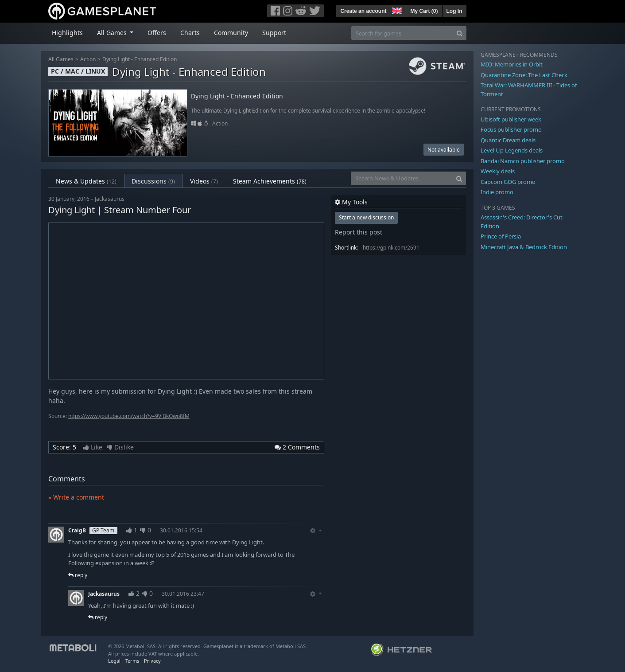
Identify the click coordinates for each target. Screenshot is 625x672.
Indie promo (497, 192)
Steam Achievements (270, 181)
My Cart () (424, 11)
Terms (132, 661)
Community (231, 33)
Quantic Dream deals (508, 140)
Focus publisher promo (511, 129)
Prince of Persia (501, 236)
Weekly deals (498, 171)
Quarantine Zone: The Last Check (524, 75)
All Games (61, 59)
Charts (190, 33)
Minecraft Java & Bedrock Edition (524, 247)
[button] (396, 10)
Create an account (363, 11)
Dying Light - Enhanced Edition (140, 59)
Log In (454, 11)
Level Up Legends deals (512, 150)
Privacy (152, 661)
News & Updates (86, 181)
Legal (114, 661)
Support (274, 33)
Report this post (359, 232)
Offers (157, 33)
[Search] (460, 33)
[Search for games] (402, 33)
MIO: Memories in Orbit (512, 64)
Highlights (67, 33)
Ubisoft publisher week (511, 119)
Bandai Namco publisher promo (523, 161)
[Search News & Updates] (402, 178)
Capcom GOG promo (508, 182)
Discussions (153, 181)
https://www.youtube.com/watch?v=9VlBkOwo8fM (129, 416)
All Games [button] (113, 33)
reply (78, 575)
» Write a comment (76, 497)
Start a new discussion (366, 217)
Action (88, 59)
